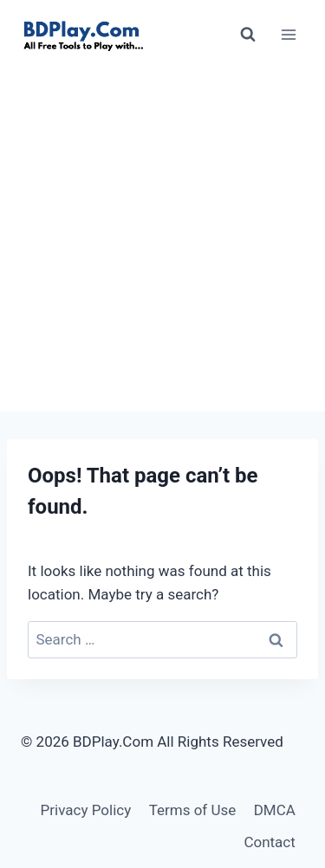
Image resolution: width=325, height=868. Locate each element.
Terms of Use (193, 810)
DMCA (275, 810)
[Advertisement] (162, 240)
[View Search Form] (248, 35)
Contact (269, 842)
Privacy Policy (86, 810)
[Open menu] (288, 34)
